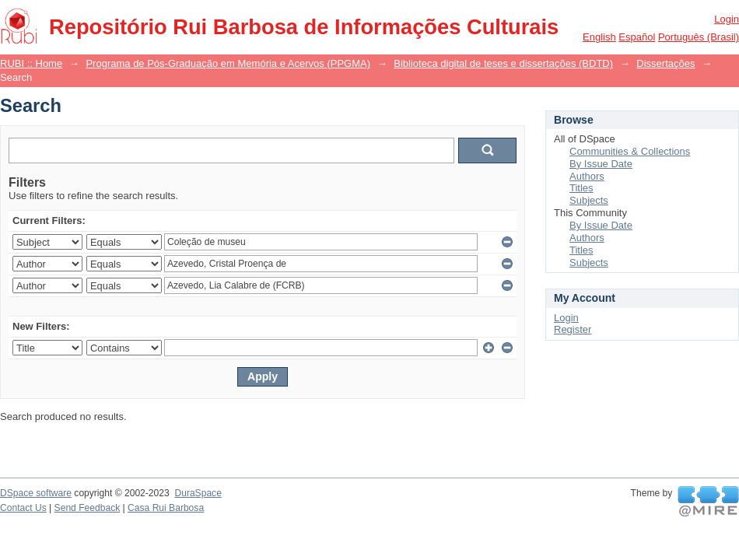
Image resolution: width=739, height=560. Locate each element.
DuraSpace (198, 493)
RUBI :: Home (31, 63)
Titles (581, 188)
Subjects (589, 200)
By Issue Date (601, 164)
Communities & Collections (630, 151)
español (637, 37)
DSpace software (36, 493)
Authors (587, 176)
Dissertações (665, 63)
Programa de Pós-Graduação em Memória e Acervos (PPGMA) (228, 63)
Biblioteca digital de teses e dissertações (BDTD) (503, 63)
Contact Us (23, 508)
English (599, 37)
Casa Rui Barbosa (166, 508)
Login (727, 19)
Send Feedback (88, 508)
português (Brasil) (699, 37)
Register (573, 329)
